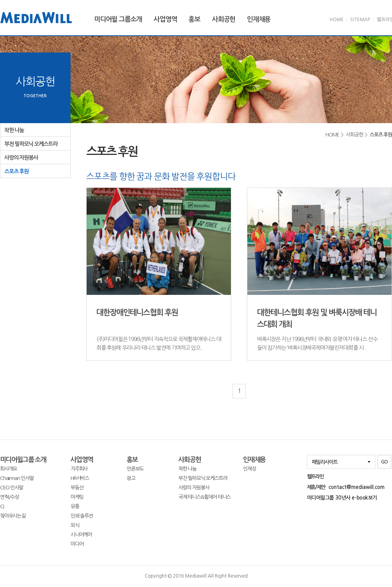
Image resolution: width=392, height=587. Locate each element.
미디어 (77, 544)
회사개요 (8, 469)
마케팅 (77, 497)
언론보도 (135, 469)
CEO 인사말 (12, 488)
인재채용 (259, 19)
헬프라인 (315, 477)
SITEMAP (360, 20)
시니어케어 (81, 535)
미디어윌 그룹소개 (118, 19)
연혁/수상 (9, 497)
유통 (75, 506)
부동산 (77, 488)
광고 (131, 478)
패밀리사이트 (325, 462)
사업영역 (165, 19)
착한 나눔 (14, 130)
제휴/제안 (346, 487)
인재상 (249, 469)
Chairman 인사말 (17, 478)
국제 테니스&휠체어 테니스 (204, 497)
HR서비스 (80, 478)
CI (2, 506)
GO (384, 462)
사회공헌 (224, 19)
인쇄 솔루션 (82, 516)
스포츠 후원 (16, 171)
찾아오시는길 (13, 516)
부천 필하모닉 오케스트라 (31, 144)
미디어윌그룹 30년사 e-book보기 (342, 498)
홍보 (194, 19)
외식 (75, 525)
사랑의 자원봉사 (21, 158)
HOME (337, 20)
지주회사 (79, 469)
